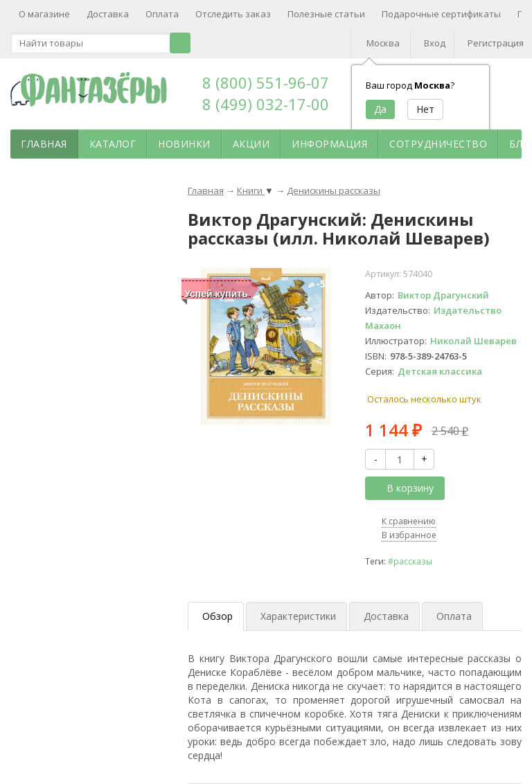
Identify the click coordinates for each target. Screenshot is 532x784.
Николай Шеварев (473, 341)
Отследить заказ (233, 14)
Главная (44, 144)
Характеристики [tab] (298, 616)
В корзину (402, 488)
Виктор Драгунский (443, 295)
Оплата (162, 14)
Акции (251, 144)
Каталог (113, 144)
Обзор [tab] (218, 616)
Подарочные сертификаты (441, 14)
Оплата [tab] (454, 616)
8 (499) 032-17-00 (266, 104)
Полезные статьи (326, 14)
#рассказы (410, 561)
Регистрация (496, 43)
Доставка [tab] (386, 616)
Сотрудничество (438, 144)
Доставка (108, 14)
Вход (435, 43)
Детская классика (440, 371)
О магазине (44, 14)
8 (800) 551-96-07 (266, 82)
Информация (329, 144)
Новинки (184, 144)
